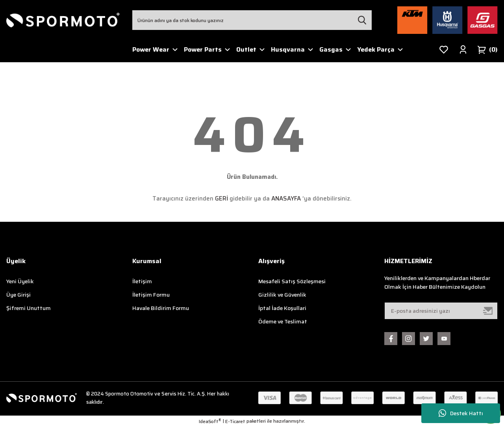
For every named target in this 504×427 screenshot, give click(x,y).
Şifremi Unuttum (29, 308)
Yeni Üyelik (20, 281)
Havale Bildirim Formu (161, 308)
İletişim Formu (151, 295)
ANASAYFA (286, 199)
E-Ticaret (235, 421)
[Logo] (63, 20)
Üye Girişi (19, 295)
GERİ (221, 199)
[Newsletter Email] (441, 311)
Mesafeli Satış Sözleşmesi (292, 281)
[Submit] (488, 311)
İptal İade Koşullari (282, 308)
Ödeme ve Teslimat (283, 321)
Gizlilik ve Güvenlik (282, 295)
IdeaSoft (210, 421)
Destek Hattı (461, 413)
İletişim (142, 281)
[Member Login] (463, 50)
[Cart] (487, 50)
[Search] (252, 20)
